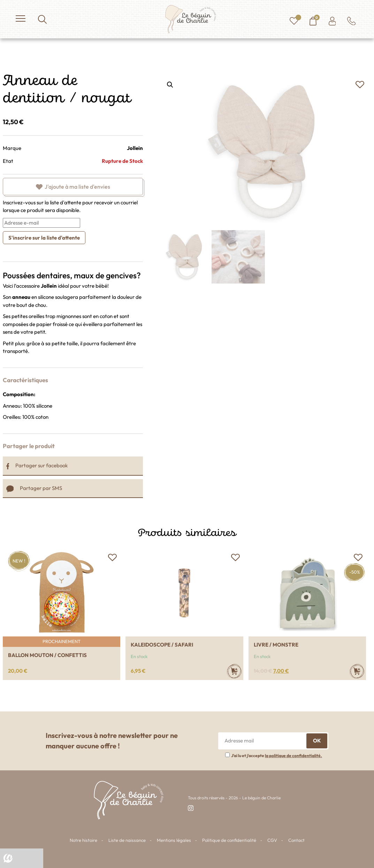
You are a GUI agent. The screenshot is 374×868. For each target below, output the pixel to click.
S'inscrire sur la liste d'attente (44, 238)
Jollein (135, 148)
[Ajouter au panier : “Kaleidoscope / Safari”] (234, 671)
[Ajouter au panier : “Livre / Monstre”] (357, 671)
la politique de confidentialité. (293, 756)
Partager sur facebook (37, 465)
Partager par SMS (34, 488)
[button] (360, 85)
